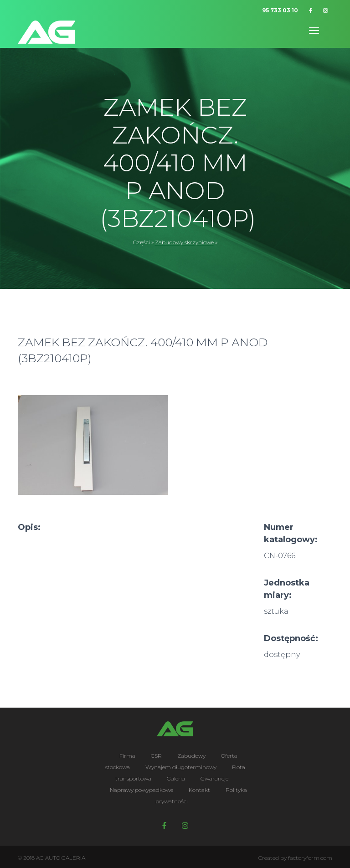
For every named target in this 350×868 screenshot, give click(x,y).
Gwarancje (214, 778)
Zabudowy (191, 756)
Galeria (176, 778)
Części (142, 242)
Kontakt (199, 790)
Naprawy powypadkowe (142, 790)
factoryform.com (310, 858)
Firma (127, 756)
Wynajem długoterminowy (181, 767)
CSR (156, 756)
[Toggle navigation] (314, 31)
